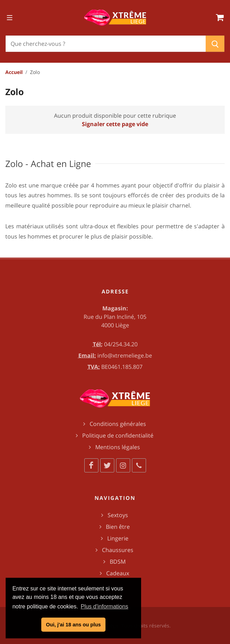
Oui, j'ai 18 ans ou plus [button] (73, 625)
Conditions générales (118, 424)
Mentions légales (118, 447)
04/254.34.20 (121, 344)
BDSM (118, 562)
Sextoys (118, 515)
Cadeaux (118, 573)
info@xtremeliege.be (125, 355)
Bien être (118, 527)
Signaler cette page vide (115, 124)
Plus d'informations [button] (105, 606)
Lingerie (118, 538)
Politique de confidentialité (118, 435)
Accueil (14, 72)
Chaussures (118, 550)
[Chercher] (106, 44)
